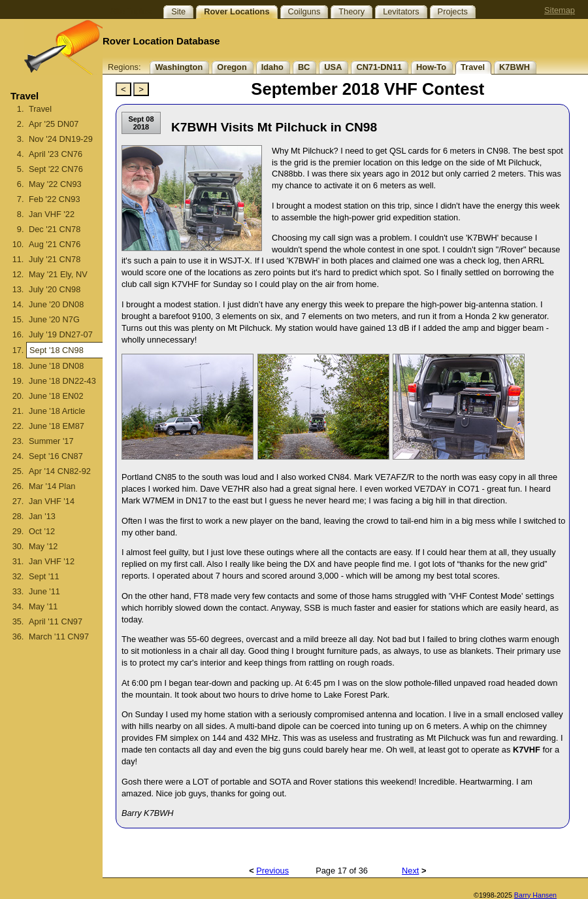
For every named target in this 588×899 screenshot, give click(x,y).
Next (410, 871)
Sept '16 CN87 (56, 456)
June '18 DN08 (56, 366)
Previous (272, 871)
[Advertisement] (51, 785)
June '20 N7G (54, 319)
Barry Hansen (535, 895)
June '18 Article (57, 411)
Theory (351, 11)
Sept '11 (44, 576)
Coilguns (304, 11)
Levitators (401, 11)
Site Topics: (132, 11)
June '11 (44, 591)
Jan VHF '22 (52, 214)
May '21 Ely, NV (58, 274)
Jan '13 (42, 516)
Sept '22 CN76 (56, 169)
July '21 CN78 (55, 259)
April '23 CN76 (56, 154)
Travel (40, 109)
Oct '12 (42, 531)
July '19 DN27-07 (61, 334)
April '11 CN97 (56, 621)
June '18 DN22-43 (62, 381)
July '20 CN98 (55, 289)
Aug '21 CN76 (55, 244)
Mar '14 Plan (52, 486)
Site (178, 11)
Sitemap (560, 10)
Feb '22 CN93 (55, 199)
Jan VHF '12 (52, 561)
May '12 (43, 546)
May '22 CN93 (55, 184)
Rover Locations (237, 11)
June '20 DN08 (56, 304)
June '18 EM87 (57, 426)
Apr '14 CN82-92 (60, 471)
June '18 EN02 (56, 396)
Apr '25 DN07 (54, 124)
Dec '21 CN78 (55, 229)
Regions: (124, 67)
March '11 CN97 (59, 636)
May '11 (43, 606)
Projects (453, 11)
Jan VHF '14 (52, 501)
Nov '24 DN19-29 (61, 139)
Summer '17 (51, 441)
